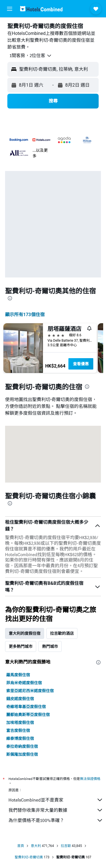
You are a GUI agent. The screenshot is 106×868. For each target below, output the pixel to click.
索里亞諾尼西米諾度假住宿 (30, 691)
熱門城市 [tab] (50, 646)
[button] (10, 9)
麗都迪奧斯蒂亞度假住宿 (28, 715)
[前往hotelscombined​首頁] (41, 9)
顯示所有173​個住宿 (25, 315)
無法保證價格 (90, 779)
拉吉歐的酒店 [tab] (62, 633)
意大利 (36, 846)
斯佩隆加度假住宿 (22, 754)
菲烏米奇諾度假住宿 (24, 683)
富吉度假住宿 (18, 731)
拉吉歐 (66, 846)
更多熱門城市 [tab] (21, 646)
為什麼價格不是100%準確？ (56, 820)
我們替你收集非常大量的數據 (56, 810)
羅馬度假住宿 (18, 675)
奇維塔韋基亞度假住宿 (26, 707)
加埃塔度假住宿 (20, 723)
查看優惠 (81, 364)
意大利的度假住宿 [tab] (25, 633)
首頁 (21, 846)
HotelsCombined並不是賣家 (56, 800)
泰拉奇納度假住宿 (22, 746)
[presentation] (10, 298)
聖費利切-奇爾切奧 (29, 857)
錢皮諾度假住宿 (20, 699)
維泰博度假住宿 (20, 738)
